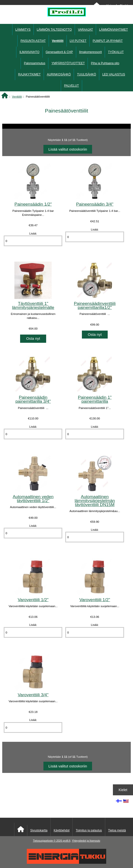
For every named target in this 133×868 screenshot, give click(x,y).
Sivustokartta (39, 830)
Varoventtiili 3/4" (33, 695)
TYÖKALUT (116, 52)
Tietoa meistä (117, 830)
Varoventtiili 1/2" (33, 600)
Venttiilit (17, 96)
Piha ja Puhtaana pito (105, 63)
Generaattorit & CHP (59, 52)
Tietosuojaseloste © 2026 (48, 841)
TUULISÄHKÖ (86, 74)
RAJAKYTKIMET (29, 74)
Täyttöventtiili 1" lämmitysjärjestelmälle (33, 305)
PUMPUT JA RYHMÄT (108, 41)
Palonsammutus (34, 63)
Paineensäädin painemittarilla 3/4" (33, 399)
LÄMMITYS (23, 30)
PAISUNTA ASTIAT (33, 41)
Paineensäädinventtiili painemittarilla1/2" (95, 305)
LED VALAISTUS (114, 74)
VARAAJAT (85, 30)
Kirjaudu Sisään (118, 6)
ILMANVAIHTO (29, 52)
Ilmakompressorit (90, 52)
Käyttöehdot (62, 830)
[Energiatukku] (66, 863)
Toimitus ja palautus (89, 830)
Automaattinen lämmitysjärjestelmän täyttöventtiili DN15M (95, 501)
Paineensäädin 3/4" (95, 204)
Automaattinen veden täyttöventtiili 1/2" (33, 499)
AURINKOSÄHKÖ (59, 74)
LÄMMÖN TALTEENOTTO (54, 30)
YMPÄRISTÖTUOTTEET (68, 63)
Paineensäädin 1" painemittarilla (95, 399)
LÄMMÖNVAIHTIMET (113, 30)
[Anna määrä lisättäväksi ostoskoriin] (33, 241)
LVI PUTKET (78, 41)
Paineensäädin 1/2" (33, 204)
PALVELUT (71, 86)
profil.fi (67, 841)
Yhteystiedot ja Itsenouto (86, 841)
